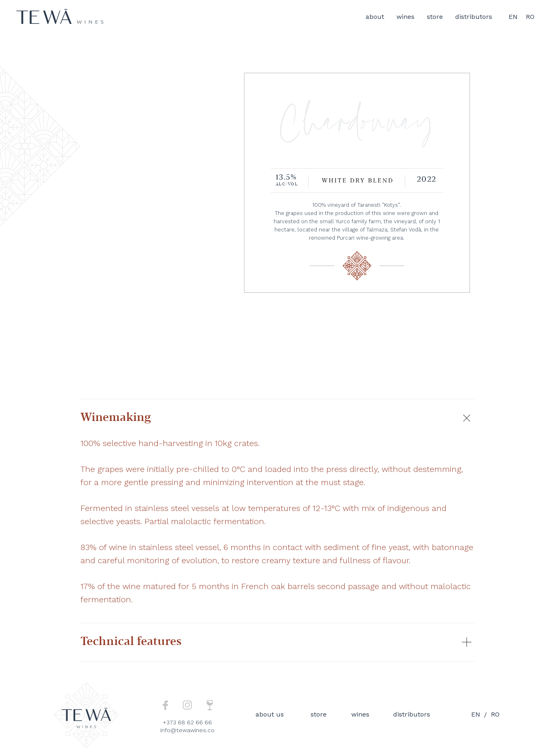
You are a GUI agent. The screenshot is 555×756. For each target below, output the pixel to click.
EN (513, 17)
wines (405, 17)
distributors (474, 17)
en (476, 714)
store (435, 17)
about (375, 17)
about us (270, 714)
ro (495, 714)
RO (530, 17)
